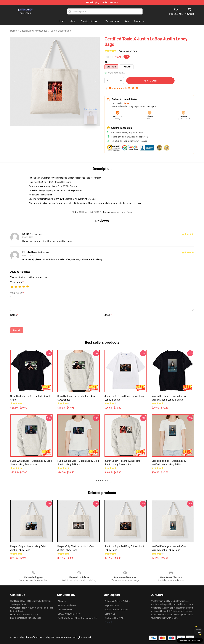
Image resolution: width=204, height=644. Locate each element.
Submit (17, 330)
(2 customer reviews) (128, 51)
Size (107, 62)
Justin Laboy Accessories (34, 31)
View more (102, 481)
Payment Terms (112, 605)
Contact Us (110, 614)
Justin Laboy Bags (61, 31)
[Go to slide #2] (63, 133)
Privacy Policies (65, 610)
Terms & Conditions (67, 605)
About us (62, 601)
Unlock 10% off (198, 631)
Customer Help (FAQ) (115, 618)
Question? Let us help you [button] (190, 640)
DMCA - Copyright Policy (69, 614)
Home (13, 31)
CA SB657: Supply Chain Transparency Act (78, 618)
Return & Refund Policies (116, 610)
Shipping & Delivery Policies (117, 601)
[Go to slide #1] (47, 133)
